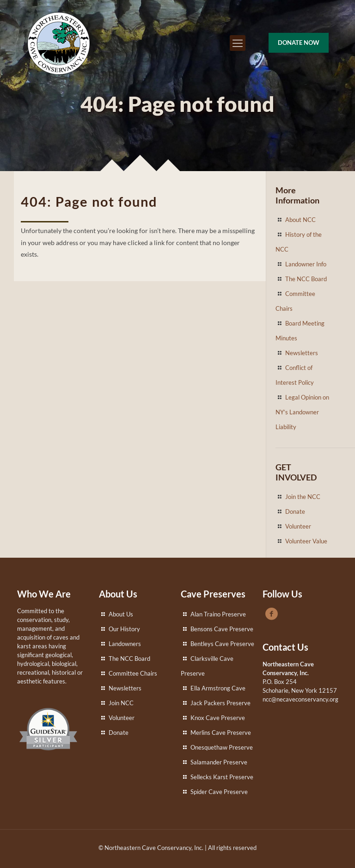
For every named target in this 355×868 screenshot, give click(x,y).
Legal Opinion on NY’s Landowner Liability (302, 412)
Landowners (125, 644)
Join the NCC (303, 497)
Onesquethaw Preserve (222, 747)
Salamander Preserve (219, 762)
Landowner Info (306, 264)
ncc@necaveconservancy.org (300, 699)
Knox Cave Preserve (218, 718)
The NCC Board (306, 279)
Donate (295, 511)
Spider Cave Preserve (219, 792)
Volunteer (298, 526)
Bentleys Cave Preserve (222, 644)
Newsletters (302, 353)
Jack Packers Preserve (220, 703)
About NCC (300, 220)
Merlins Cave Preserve (221, 733)
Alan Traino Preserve (218, 614)
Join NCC (121, 703)
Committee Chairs (133, 673)
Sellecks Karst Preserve (222, 777)
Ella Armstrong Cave (218, 688)
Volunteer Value (306, 541)
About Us (121, 614)
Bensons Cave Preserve (222, 629)
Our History (124, 629)
